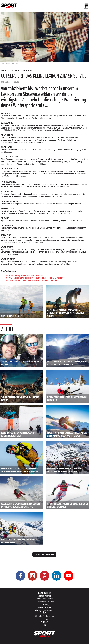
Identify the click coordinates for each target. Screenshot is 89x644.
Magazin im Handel (45, 596)
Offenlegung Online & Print (44, 610)
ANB (45, 613)
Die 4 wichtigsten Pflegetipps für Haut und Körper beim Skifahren (34, 278)
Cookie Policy (44, 604)
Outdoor (15, 70)
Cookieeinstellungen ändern (44, 602)
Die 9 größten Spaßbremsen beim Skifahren (25, 276)
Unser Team (45, 619)
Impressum (44, 622)
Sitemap (45, 625)
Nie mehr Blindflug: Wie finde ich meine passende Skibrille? (32, 280)
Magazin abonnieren (44, 593)
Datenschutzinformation (44, 599)
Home (4, 70)
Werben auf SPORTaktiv (45, 607)
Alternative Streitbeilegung (44, 616)
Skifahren (28, 70)
